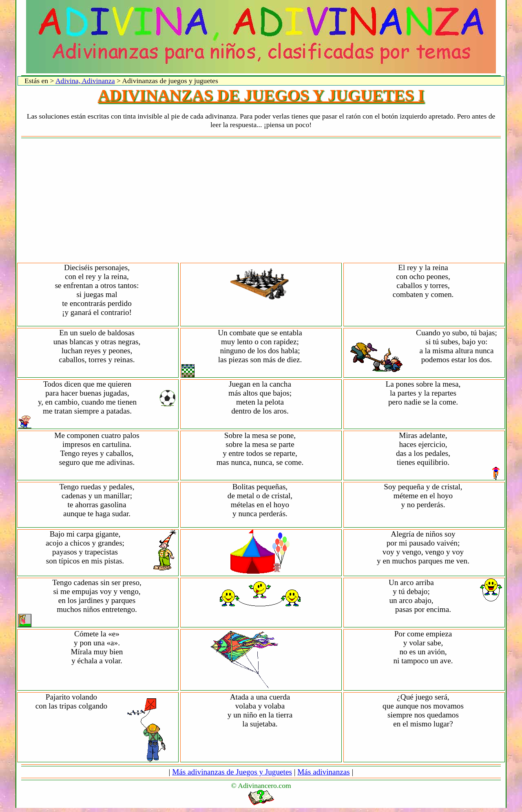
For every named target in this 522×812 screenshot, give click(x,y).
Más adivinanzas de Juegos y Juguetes (232, 772)
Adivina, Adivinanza (85, 81)
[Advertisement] (261, 201)
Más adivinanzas (323, 772)
